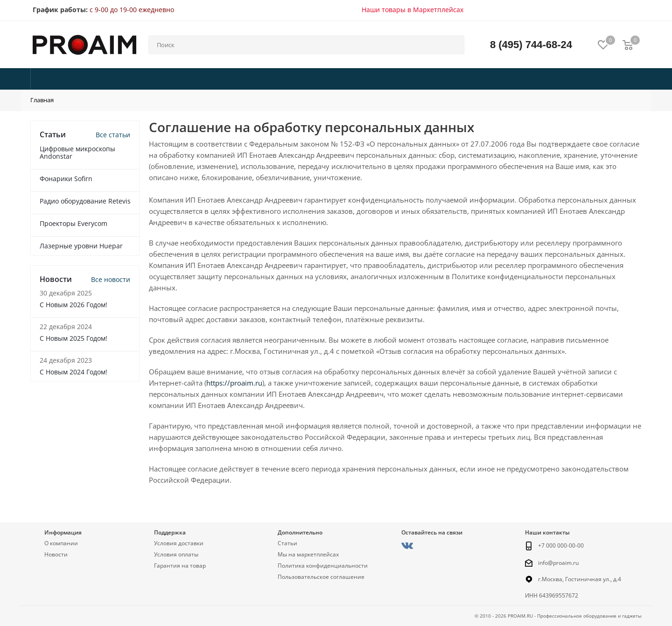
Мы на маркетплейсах (308, 554)
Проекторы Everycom (73, 223)
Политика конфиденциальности (323, 566)
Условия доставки (179, 543)
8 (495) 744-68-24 (531, 45)
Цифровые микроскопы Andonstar (77, 152)
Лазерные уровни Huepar (81, 246)
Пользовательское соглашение (321, 577)
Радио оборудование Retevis (85, 201)
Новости (56, 554)
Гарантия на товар (180, 566)
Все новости (111, 279)
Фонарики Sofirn (66, 179)
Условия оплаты (176, 554)
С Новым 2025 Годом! (73, 338)
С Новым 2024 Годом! (73, 372)
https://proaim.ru (234, 383)
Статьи (287, 543)
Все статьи (113, 135)
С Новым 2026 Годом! (73, 305)
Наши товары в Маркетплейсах (413, 10)
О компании (61, 543)
